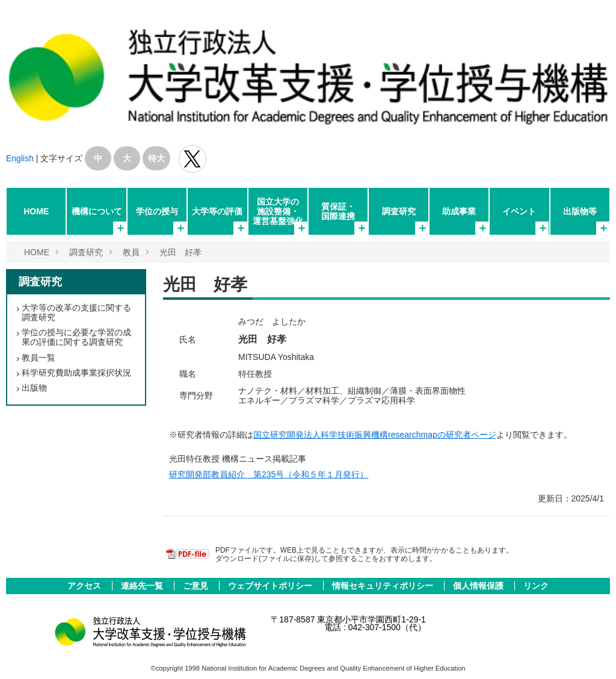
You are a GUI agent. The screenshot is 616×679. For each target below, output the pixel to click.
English (20, 158)
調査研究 (399, 211)
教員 (131, 252)
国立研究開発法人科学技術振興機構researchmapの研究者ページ (375, 435)
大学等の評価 (217, 211)
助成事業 (459, 211)
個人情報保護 (479, 586)
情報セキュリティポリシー (384, 586)
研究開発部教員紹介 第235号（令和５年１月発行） (269, 474)
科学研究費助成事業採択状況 (76, 373)
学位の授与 (157, 211)
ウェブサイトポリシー (271, 586)
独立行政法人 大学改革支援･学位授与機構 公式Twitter (192, 159)
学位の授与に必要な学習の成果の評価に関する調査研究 (76, 337)
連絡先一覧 (143, 586)
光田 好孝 (180, 252)
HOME (36, 211)
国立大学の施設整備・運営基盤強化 (278, 211)
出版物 (34, 388)
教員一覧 (38, 358)
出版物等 (580, 211)
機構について (97, 211)
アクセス (85, 586)
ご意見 (197, 586)
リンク (536, 586)
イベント (519, 211)
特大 (156, 158)
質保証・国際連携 (338, 211)
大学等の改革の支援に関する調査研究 (76, 312)
